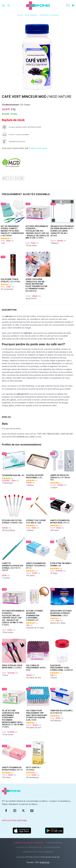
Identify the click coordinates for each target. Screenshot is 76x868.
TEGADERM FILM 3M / (13, 475)
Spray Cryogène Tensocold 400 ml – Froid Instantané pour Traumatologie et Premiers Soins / (37, 285)
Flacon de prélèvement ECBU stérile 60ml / (62, 668)
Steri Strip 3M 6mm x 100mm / (61, 564)
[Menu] (3, 6)
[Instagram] (15, 811)
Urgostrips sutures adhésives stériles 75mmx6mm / (61, 613)
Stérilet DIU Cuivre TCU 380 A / (36, 521)
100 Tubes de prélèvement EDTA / (36, 668)
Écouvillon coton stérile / (12, 521)
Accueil (20, 15)
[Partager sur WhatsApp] (4, 178)
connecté (20, 437)
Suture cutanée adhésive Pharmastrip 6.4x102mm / (34, 615)
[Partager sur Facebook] (9, 178)
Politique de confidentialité (29, 847)
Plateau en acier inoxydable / (35, 476)
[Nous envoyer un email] (32, 811)
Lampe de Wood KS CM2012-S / (60, 477)
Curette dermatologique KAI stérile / (12, 567)
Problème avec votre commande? (38, 852)
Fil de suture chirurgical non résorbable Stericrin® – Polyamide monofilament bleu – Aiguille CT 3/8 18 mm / (13, 719)
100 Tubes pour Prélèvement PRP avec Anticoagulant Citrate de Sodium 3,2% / (37, 715)
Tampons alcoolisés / (61, 712)
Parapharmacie (31, 15)
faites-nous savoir (39, 148)
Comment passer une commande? (29, 843)
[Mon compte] (68, 6)
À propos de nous (54, 843)
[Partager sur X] (13, 178)
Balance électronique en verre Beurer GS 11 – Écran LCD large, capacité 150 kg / (62, 231)
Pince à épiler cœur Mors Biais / (12, 667)
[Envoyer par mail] (18, 178)
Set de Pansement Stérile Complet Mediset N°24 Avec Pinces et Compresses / (12, 231)
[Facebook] (6, 811)
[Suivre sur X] (23, 811)
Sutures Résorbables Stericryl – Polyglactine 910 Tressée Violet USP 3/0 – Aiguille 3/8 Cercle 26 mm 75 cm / (37, 232)
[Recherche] (9, 6)
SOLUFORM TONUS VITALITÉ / (10, 280)
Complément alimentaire (49, 15)
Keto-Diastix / (33, 769)
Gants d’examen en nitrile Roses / (12, 769)
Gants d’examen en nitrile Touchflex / (36, 566)
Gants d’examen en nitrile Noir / (60, 521)
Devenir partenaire (52, 847)
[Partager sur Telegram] (22, 178)
